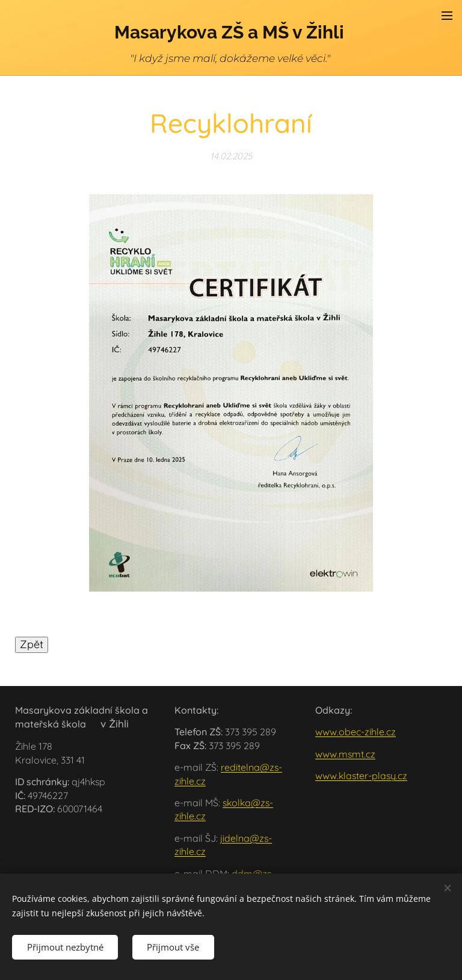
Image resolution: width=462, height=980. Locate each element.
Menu (447, 16)
